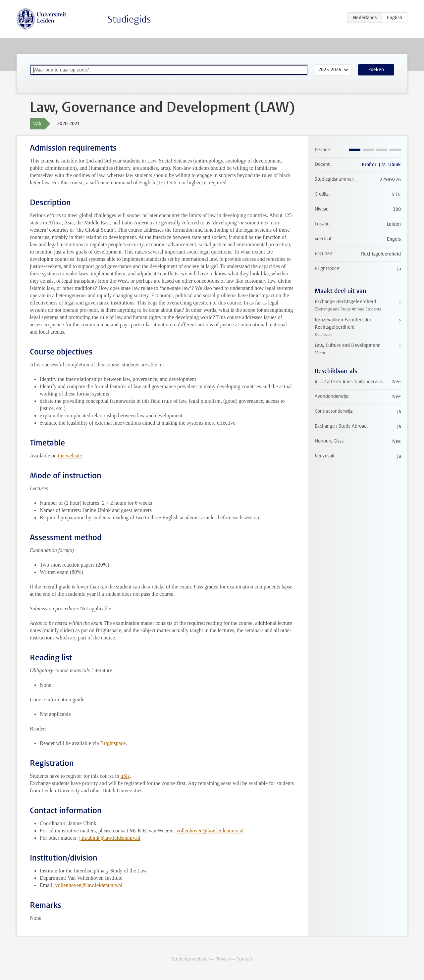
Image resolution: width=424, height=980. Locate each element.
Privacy (223, 959)
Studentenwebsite (190, 959)
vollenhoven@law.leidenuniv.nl (210, 831)
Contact (244, 959)
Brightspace (113, 743)
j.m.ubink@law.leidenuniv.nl (110, 838)
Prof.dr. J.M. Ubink (381, 165)
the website (70, 456)
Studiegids (129, 19)
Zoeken (376, 70)
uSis (125, 776)
